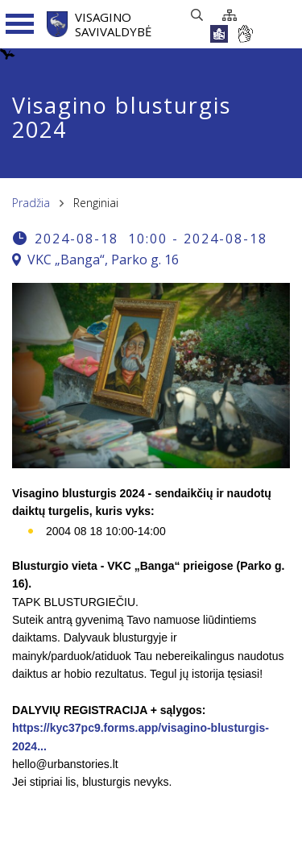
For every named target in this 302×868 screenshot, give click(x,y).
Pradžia (31, 203)
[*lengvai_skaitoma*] (219, 34)
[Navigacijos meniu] (20, 24)
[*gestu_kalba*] (245, 34)
